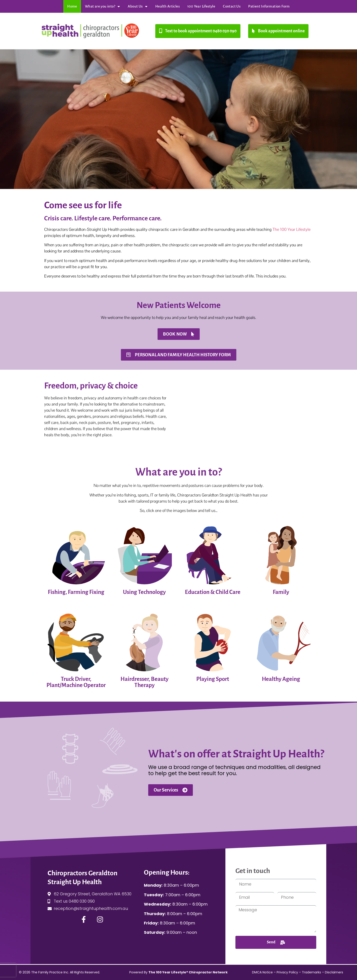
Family (281, 592)
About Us (138, 6)
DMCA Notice (262, 972)
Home (72, 6)
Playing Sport (213, 679)
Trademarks (311, 972)
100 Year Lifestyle (201, 6)
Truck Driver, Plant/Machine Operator (76, 682)
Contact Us (232, 6)
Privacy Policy (287, 972)
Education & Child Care (213, 592)
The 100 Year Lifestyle (292, 229)
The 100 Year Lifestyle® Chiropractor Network (188, 972)
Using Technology (144, 592)
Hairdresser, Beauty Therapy (144, 682)
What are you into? (103, 6)
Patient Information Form (269, 6)
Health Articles (167, 6)
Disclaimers (334, 972)
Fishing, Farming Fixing (76, 592)
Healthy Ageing (281, 679)
